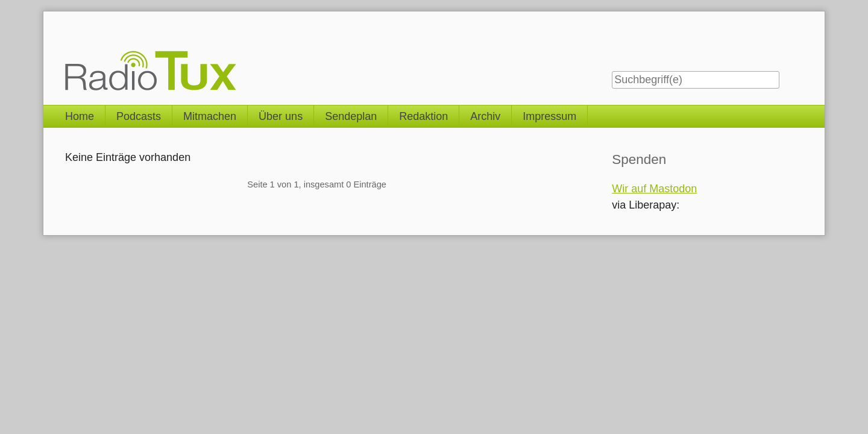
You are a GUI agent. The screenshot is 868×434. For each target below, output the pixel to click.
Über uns (281, 116)
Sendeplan (351, 116)
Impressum (549, 116)
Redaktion (423, 116)
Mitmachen (210, 116)
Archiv (485, 116)
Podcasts (139, 116)
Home (80, 116)
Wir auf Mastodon (654, 189)
